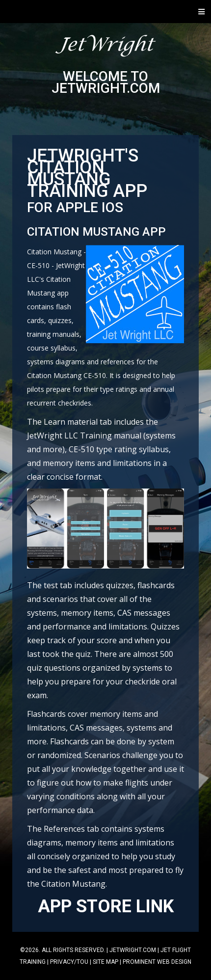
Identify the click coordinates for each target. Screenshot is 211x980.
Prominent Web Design (157, 962)
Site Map (105, 962)
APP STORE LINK (106, 906)
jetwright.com (133, 950)
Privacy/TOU (69, 962)
